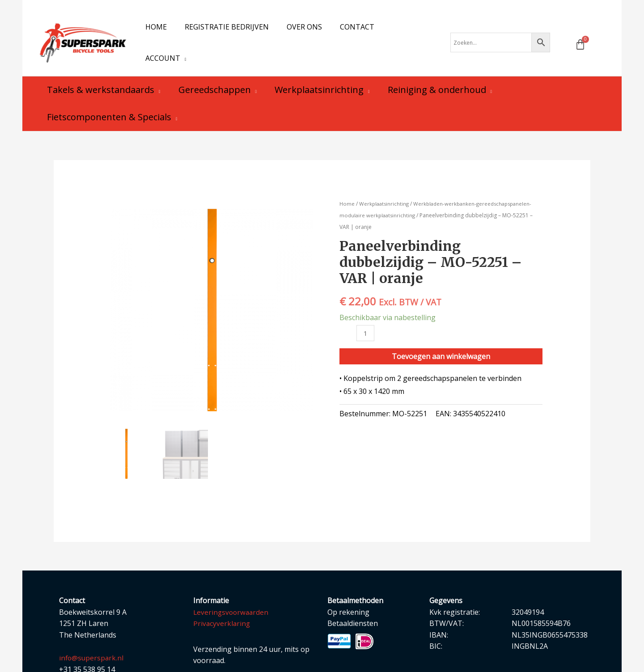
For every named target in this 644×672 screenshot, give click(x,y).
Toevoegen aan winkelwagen (441, 340)
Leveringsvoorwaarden (232, 595)
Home (347, 187)
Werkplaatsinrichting (386, 187)
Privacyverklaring (222, 606)
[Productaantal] (366, 316)
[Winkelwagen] (580, 36)
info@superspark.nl (92, 641)
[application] (414, 34)
